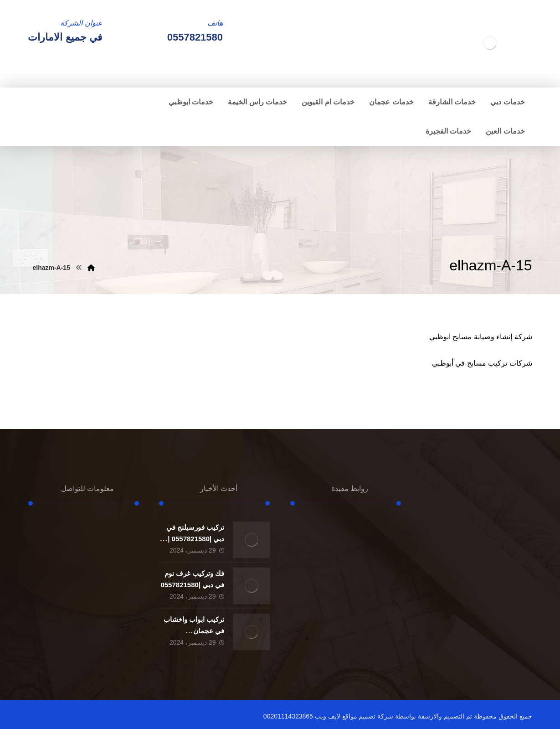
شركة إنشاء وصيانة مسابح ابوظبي (481, 337)
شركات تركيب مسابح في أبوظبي (482, 363)
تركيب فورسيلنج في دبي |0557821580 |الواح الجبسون (195, 539)
